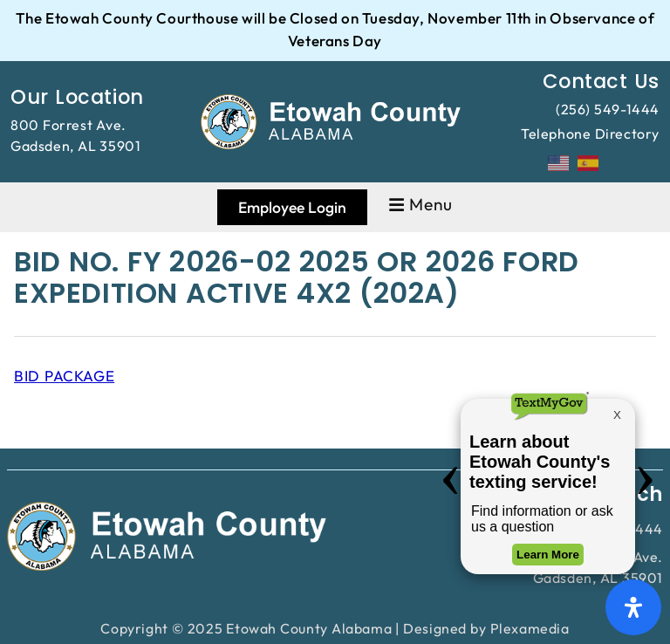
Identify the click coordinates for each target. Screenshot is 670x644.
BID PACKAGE (64, 376)
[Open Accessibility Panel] (633, 607)
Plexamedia (530, 628)
